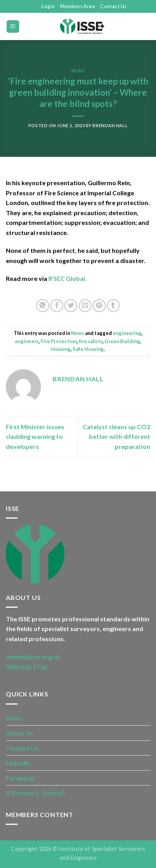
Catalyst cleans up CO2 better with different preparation (116, 437)
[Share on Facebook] (57, 306)
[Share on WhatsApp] (43, 306)
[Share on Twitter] (71, 306)
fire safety (91, 341)
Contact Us (113, 6)
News (78, 71)
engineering (127, 333)
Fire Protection (59, 341)
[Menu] (13, 27)
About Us (19, 733)
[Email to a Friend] (85, 306)
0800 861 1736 (26, 667)
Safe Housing (88, 349)
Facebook (20, 778)
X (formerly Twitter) (35, 793)
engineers (27, 341)
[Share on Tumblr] (113, 306)
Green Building (122, 341)
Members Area (77, 6)
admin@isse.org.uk (33, 657)
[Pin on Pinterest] (99, 306)
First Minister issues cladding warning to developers (35, 437)
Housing (61, 349)
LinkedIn (18, 763)
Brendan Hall (110, 125)
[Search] (147, 26)
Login (48, 6)
